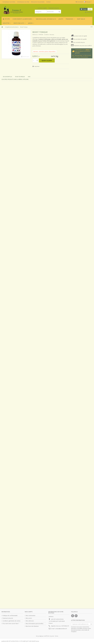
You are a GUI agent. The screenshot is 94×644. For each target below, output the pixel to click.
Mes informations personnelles (35, 624)
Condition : (47, 35)
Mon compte (29, 612)
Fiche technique (20, 77)
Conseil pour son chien (9, 2)
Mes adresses (30, 621)
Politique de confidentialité (10, 616)
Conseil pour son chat (23, 2)
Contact (48, 2)
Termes (56, 636)
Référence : (35, 35)
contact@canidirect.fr (61, 629)
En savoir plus (8, 77)
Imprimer (37, 66)
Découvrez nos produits (38, 2)
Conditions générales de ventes (11, 621)
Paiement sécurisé (8, 618)
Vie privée (52, 636)
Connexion (79, 2)
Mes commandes (31, 616)
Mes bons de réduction (32, 626)
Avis (29, 77)
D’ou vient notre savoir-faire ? (11, 624)
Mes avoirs (29, 618)
